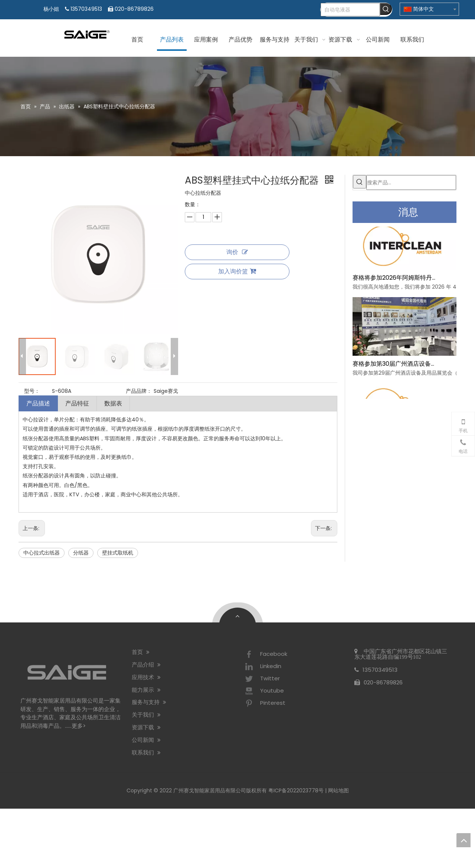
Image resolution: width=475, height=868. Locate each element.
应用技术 (146, 677)
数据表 (113, 403)
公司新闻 (146, 740)
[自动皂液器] (350, 10)
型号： (32, 391)
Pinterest (264, 703)
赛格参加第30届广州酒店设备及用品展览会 (394, 361)
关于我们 (146, 715)
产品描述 (38, 403)
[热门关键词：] (386, 9)
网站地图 (338, 790)
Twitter (261, 679)
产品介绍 (146, 665)
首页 (141, 652)
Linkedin (262, 667)
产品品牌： (139, 391)
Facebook (265, 654)
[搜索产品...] (411, 183)
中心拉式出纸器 (42, 553)
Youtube (263, 691)
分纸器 (81, 553)
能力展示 (146, 690)
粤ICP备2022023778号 (296, 790)
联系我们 (146, 752)
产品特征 (77, 403)
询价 (237, 252)
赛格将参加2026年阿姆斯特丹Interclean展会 (394, 275)
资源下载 (146, 727)
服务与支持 (149, 702)
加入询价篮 (237, 271)
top (463, 840)
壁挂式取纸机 (118, 553)
